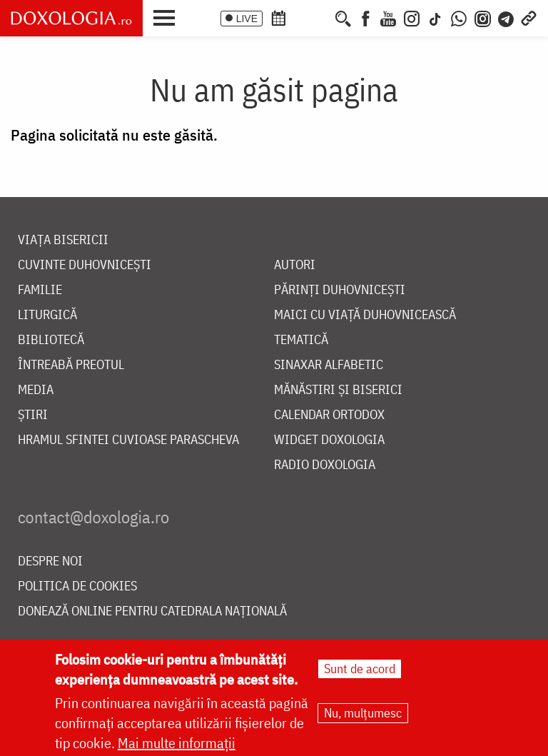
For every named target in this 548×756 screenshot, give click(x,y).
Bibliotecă (51, 340)
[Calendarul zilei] (302, 17)
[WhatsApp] (459, 17)
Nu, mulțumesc (363, 714)
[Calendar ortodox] (278, 17)
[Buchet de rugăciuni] (323, 17)
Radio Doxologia (325, 465)
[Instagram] (412, 17)
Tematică (301, 340)
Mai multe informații (177, 744)
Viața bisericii (63, 240)
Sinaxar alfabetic (329, 365)
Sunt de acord (360, 669)
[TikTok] (435, 17)
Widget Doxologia (329, 440)
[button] (168, 16)
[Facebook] (366, 17)
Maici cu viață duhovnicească (365, 315)
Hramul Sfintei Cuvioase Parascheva (128, 440)
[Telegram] (507, 17)
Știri (33, 415)
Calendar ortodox (329, 415)
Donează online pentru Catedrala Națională (152, 611)
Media (36, 390)
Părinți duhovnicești (340, 290)
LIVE (247, 19)
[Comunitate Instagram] (483, 17)
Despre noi (50, 561)
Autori (295, 265)
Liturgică (47, 315)
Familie (40, 290)
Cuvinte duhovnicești (85, 265)
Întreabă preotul (71, 365)
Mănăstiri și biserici (338, 390)
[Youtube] (388, 17)
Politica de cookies (77, 586)
